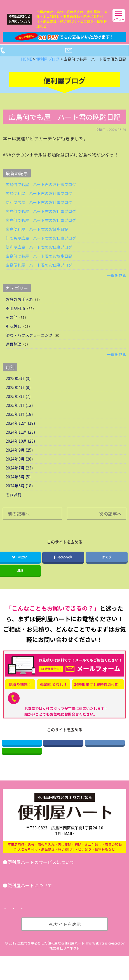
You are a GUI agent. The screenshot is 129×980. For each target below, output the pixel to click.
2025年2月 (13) (19, 414)
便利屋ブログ (45, 917)
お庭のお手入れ (19, 308)
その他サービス (82, 888)
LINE (22, 765)
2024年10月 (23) (20, 450)
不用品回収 (15, 317)
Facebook (63, 566)
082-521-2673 (65, 707)
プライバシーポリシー (59, 932)
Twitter (22, 753)
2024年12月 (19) (20, 432)
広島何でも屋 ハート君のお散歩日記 (39, 265)
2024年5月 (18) (19, 495)
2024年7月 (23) (19, 477)
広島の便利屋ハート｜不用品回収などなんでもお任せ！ (52, 3)
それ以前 (13, 504)
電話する (37, 59)
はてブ (107, 566)
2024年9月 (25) (19, 459)
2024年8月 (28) (19, 468)
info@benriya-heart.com (87, 851)
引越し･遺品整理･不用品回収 (35, 888)
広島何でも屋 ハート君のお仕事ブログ (41, 193)
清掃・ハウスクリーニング (29, 344)
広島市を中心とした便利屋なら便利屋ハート (51, 967)
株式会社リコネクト (65, 972)
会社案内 (17, 917)
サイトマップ (98, 932)
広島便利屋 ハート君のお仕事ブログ (39, 202)
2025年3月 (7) (18, 405)
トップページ (19, 932)
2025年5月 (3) (18, 387)
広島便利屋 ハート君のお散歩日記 (37, 238)
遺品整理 (13, 353)
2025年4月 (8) (18, 396)
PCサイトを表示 (65, 948)
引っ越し (13, 335)
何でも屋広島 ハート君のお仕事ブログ (41, 247)
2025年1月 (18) (19, 423)
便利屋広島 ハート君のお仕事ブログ (39, 211)
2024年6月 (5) (18, 486)
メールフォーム (101, 59)
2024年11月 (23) (20, 441)
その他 (11, 326)
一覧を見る (116, 284)
